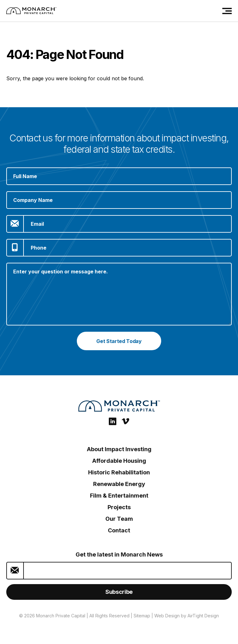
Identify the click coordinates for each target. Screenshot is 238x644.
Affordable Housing (119, 461)
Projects (119, 507)
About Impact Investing (119, 449)
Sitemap (142, 616)
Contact (119, 530)
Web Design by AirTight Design (187, 616)
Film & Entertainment (119, 496)
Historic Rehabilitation (119, 472)
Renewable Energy (119, 484)
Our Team (119, 519)
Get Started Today (119, 341)
